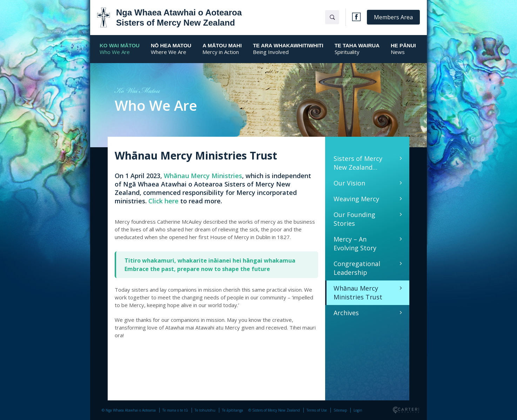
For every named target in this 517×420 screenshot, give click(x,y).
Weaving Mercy (356, 199)
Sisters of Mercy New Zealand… (358, 163)
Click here (163, 201)
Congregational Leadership (357, 268)
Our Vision (349, 183)
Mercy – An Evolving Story (355, 243)
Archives (346, 313)
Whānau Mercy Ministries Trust (358, 293)
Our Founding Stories (354, 219)
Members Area (393, 17)
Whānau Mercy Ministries (203, 176)
